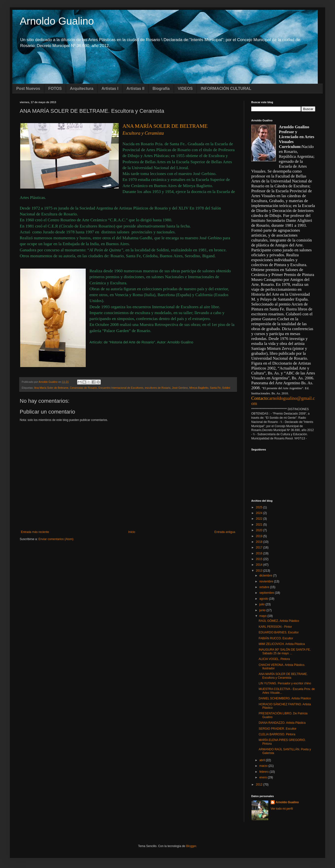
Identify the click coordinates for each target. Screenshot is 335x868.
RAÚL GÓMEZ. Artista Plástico (279, 621)
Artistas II (135, 88)
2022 (260, 519)
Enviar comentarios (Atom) (56, 539)
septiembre (267, 593)
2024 (260, 513)
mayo (263, 616)
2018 (260, 542)
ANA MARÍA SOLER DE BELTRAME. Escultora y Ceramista (283, 676)
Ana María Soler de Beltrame (51, 388)
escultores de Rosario (158, 388)
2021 (260, 525)
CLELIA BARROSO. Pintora (277, 734)
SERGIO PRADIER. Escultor (277, 729)
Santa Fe (215, 388)
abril (263, 760)
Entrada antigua (225, 532)
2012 (260, 785)
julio (262, 604)
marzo (264, 766)
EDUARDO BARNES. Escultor (279, 632)
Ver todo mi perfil (282, 809)
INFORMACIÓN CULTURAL (226, 88)
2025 (260, 507)
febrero (264, 772)
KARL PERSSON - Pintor (275, 627)
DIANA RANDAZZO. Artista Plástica (282, 723)
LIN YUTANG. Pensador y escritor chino (285, 683)
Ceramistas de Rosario (84, 388)
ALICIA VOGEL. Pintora (274, 659)
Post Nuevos (28, 88)
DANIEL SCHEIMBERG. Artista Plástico (285, 698)
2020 (260, 530)
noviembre (267, 581)
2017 (260, 547)
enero (264, 777)
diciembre (266, 576)
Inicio (132, 532)
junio (263, 610)
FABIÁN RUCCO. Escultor (276, 638)
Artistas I (110, 88)
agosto (264, 599)
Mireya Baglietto (199, 388)
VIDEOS (185, 88)
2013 (260, 571)
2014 (260, 565)
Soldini (226, 388)
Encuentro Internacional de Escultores (121, 388)
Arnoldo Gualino (57, 21)
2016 (260, 553)
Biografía (161, 88)
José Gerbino (180, 388)
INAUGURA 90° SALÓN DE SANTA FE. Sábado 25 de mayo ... (285, 651)
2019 (260, 536)
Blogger (191, 846)
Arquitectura (82, 88)
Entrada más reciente (35, 532)
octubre (265, 587)
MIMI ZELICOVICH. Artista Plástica (282, 644)
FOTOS (55, 88)
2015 (260, 559)
